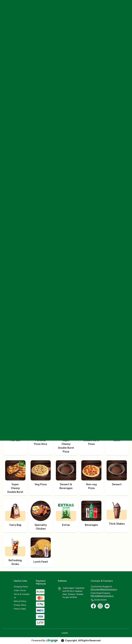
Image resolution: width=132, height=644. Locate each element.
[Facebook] (93, 606)
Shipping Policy (21, 587)
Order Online (20, 590)
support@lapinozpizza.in (104, 590)
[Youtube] (107, 606)
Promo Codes (20, 609)
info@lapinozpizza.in (102, 596)
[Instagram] (100, 606)
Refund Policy (20, 601)
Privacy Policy (20, 605)
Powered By (45, 640)
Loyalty (65, 633)
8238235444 (99, 600)
